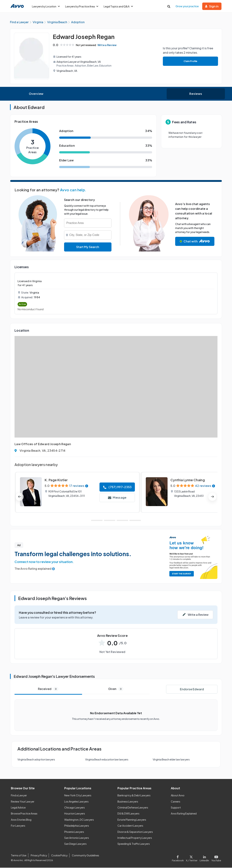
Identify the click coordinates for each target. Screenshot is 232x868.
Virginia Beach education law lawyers (107, 760)
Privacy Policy (39, 856)
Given (116, 689)
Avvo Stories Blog (21, 820)
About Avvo (178, 796)
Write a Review (108, 46)
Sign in (212, 6)
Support (176, 808)
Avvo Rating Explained (184, 814)
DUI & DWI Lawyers (128, 814)
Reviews (196, 94)
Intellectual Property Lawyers (135, 838)
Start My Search (88, 247)
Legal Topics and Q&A (118, 6)
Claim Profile (190, 62)
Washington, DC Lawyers (79, 820)
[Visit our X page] (192, 858)
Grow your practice (187, 6)
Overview (36, 94)
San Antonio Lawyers (77, 838)
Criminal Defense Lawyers (133, 808)
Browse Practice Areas (24, 814)
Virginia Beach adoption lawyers (36, 760)
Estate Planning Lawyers (132, 820)
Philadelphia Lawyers (77, 826)
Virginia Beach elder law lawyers (171, 760)
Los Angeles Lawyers (76, 802)
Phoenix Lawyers (74, 832)
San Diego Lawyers (75, 844)
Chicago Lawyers (75, 808)
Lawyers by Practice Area (82, 6)
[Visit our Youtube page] (216, 858)
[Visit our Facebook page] (178, 858)
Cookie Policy (59, 856)
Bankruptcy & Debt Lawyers (134, 796)
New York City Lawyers (78, 796)
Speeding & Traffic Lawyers (134, 844)
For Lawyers (18, 826)
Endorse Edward (192, 690)
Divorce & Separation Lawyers (135, 832)
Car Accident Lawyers (130, 826)
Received (48, 689)
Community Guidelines (86, 856)
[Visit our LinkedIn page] (204, 858)
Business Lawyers (128, 802)
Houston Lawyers (75, 814)
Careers (176, 802)
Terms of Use (19, 856)
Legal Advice (18, 808)
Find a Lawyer (19, 796)
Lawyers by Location (46, 6)
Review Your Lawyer (23, 802)
